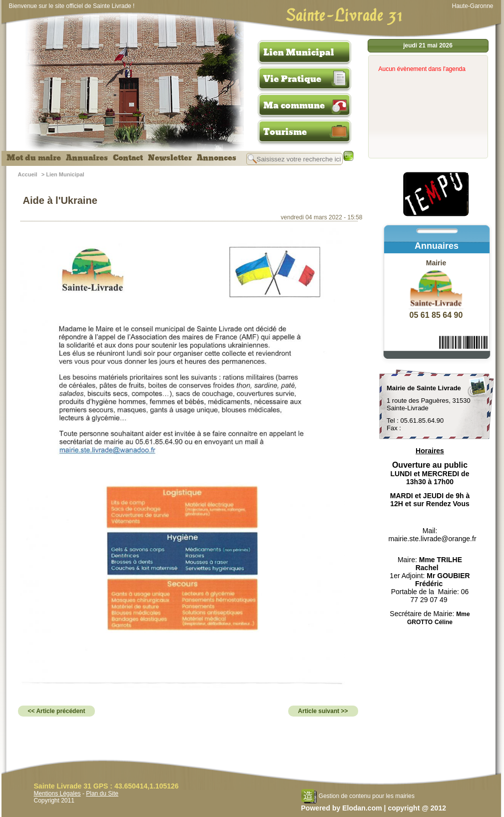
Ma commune (294, 105)
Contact (128, 158)
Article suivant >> (323, 711)
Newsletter (170, 158)
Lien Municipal (299, 52)
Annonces (217, 158)
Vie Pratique (292, 79)
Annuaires (87, 158)
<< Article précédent (57, 711)
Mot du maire (34, 158)
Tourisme (285, 132)
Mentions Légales (57, 794)
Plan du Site (102, 794)
